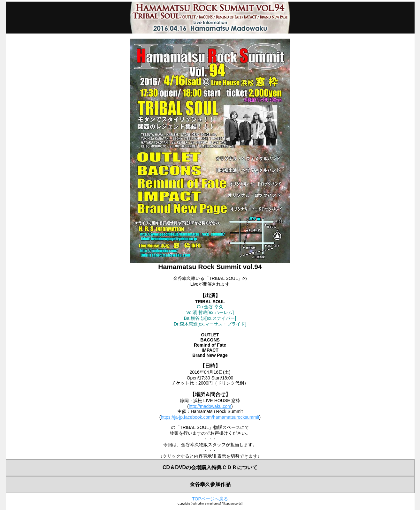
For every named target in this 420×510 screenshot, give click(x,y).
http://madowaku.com (210, 406)
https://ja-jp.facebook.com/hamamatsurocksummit (210, 417)
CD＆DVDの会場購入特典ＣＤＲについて (210, 467)
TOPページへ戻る (210, 499)
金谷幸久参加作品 (210, 484)
